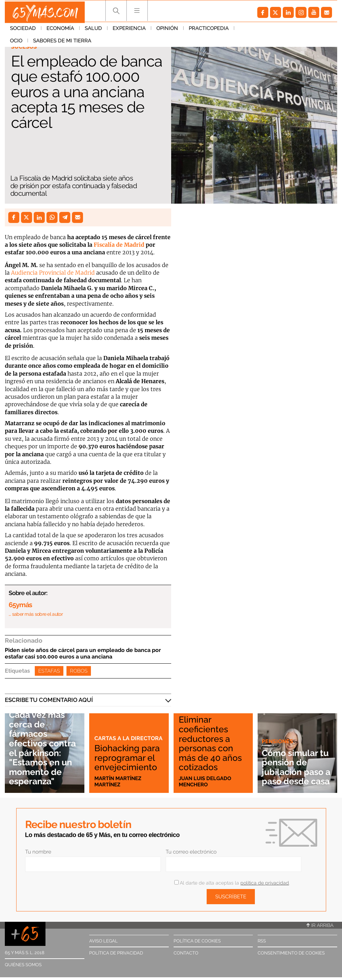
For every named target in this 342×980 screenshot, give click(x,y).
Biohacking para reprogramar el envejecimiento (128, 753)
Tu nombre (38, 852)
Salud (93, 31)
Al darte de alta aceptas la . (232, 883)
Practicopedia (209, 31)
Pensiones (278, 732)
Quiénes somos (23, 965)
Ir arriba (320, 925)
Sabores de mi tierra (292, 31)
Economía (60, 31)
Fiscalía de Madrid (118, 245)
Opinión (167, 31)
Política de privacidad (116, 953)
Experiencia (129, 31)
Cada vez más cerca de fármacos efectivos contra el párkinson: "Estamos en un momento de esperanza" (43, 744)
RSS (262, 941)
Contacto (186, 953)
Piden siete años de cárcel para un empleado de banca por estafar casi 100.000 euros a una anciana (83, 653)
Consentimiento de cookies (291, 953)
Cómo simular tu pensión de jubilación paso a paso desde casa (295, 762)
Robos (79, 671)
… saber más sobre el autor (36, 614)
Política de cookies (197, 941)
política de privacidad (265, 883)
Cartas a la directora (112, 726)
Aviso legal (103, 941)
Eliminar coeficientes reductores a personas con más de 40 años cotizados (213, 744)
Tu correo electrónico (191, 852)
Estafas (49, 671)
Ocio (246, 31)
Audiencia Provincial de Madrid (53, 273)
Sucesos (24, 47)
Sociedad (23, 31)
